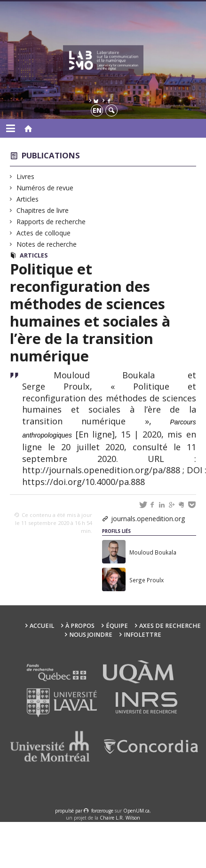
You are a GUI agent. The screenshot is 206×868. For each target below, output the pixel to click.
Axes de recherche (170, 626)
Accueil (42, 626)
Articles (28, 199)
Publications (51, 155)
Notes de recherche (47, 244)
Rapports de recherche (51, 222)
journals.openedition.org (148, 519)
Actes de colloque (44, 233)
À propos (80, 626)
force (102, 811)
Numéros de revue (45, 188)
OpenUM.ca (136, 811)
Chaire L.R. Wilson (120, 818)
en (97, 110)
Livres (26, 176)
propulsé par (69, 811)
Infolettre (143, 635)
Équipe (117, 626)
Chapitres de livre (43, 210)
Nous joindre (91, 635)
